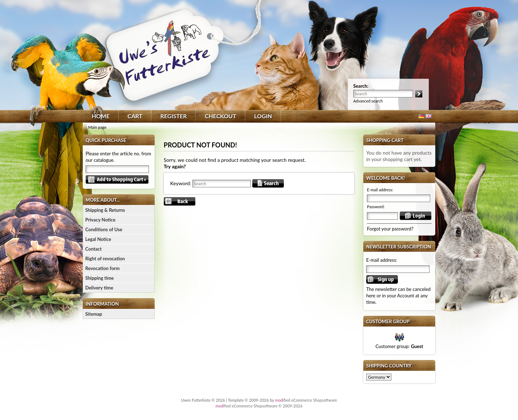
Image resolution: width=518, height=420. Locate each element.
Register (174, 116)
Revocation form (103, 268)
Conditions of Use (104, 229)
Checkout (220, 116)
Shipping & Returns (105, 210)
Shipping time (99, 278)
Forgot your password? (390, 229)
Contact (94, 249)
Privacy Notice (100, 220)
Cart (135, 116)
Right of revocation (105, 259)
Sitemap (94, 314)
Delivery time (99, 288)
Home (101, 116)
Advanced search (368, 101)
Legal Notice (98, 239)
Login (263, 116)
